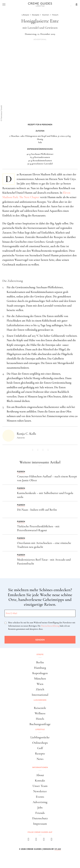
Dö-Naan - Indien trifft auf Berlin (37, 510)
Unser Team (40, 786)
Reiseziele (40, 708)
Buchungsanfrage (40, 724)
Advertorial (40, 40)
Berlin (40, 662)
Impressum (40, 824)
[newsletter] (52, 840)
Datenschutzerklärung (50, 626)
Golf (40, 748)
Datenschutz (40, 818)
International (40, 695)
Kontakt (40, 780)
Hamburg (40, 668)
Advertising (40, 802)
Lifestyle (40, 729)
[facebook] (28, 840)
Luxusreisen (40, 700)
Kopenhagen (40, 673)
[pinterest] (44, 840)
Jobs (40, 807)
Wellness (40, 713)
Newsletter (40, 791)
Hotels (40, 719)
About (40, 775)
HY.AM (58, 849)
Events (40, 797)
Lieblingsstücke (40, 737)
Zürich (40, 689)
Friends (40, 813)
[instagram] (36, 840)
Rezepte (40, 754)
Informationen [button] (40, 767)
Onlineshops (40, 743)
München (40, 679)
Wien (40, 684)
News (40, 759)
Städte (40, 654)
